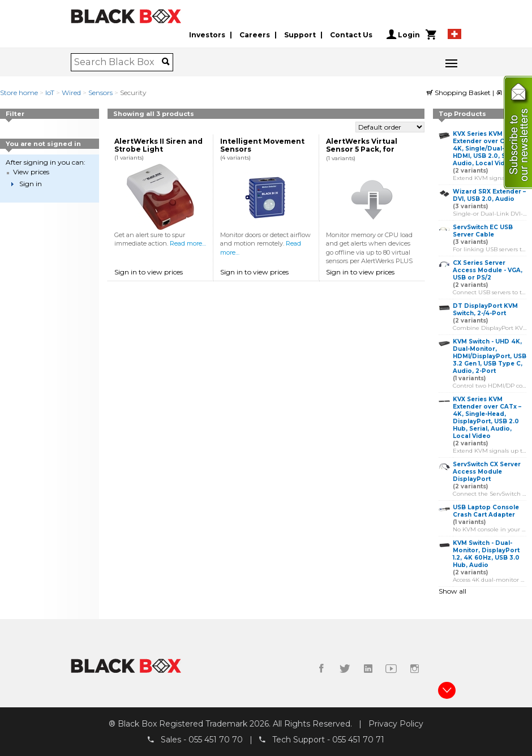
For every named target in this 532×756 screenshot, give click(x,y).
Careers (255, 35)
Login (403, 35)
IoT (50, 93)
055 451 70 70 (216, 740)
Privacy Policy (396, 724)
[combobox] (118, 62)
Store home (19, 93)
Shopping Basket (460, 93)
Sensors (100, 93)
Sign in (31, 184)
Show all (452, 591)
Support (300, 35)
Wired (71, 93)
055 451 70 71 (358, 740)
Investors (207, 35)
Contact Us (351, 35)
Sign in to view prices (149, 272)
